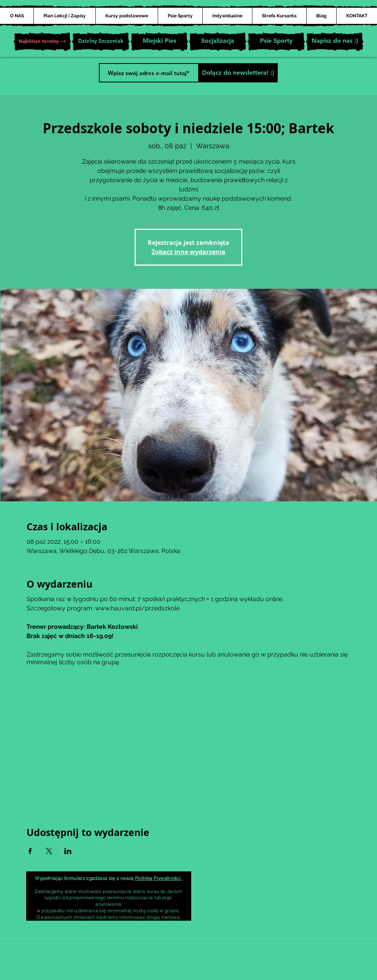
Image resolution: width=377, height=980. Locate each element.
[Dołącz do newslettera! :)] (238, 73)
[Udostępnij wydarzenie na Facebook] (30, 851)
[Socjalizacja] (218, 42)
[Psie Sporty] (276, 42)
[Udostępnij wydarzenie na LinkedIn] (68, 851)
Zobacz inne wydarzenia (188, 252)
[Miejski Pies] (159, 42)
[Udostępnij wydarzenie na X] (49, 851)
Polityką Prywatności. (158, 878)
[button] (42, 42)
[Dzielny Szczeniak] (101, 42)
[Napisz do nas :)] (335, 42)
